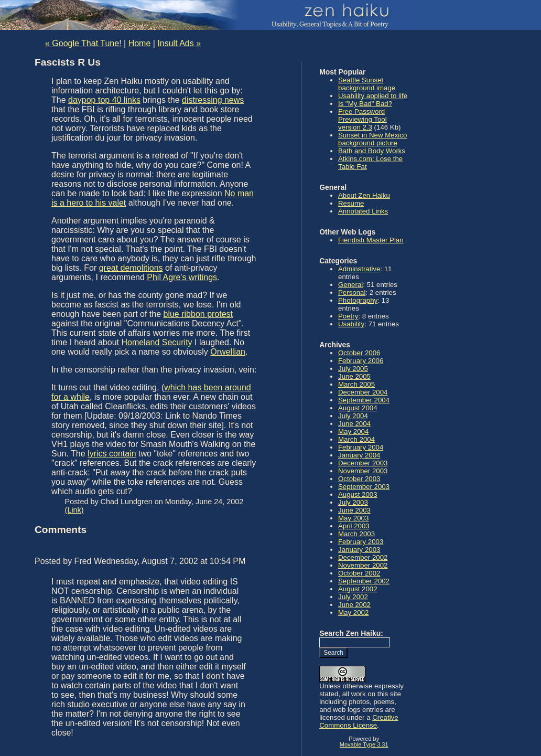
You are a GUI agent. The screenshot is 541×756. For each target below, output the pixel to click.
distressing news (213, 100)
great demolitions (131, 268)
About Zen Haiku (364, 195)
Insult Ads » (179, 43)
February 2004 (361, 447)
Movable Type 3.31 (364, 744)
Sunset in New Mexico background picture (372, 139)
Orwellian (228, 352)
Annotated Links (363, 211)
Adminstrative (359, 269)
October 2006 (359, 353)
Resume (351, 203)
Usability (351, 324)
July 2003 (353, 502)
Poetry (348, 316)
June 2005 (354, 376)
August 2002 (358, 589)
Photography (358, 300)
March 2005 (356, 384)
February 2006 (361, 361)
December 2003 (363, 463)
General (350, 285)
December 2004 (363, 392)
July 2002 (353, 597)
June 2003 (354, 510)
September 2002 (364, 581)
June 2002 (354, 605)
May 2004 (353, 432)
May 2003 (353, 518)
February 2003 (361, 542)
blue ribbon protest (198, 314)
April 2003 (354, 526)
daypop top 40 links (104, 100)
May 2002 (353, 613)
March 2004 (356, 439)
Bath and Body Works (372, 151)
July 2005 (353, 369)
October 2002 (359, 573)
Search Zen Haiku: (351, 633)
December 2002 (363, 557)
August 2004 (358, 408)
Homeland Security (156, 342)
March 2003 (356, 534)
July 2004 (353, 416)
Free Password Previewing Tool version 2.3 (363, 119)
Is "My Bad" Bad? (365, 104)
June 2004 (354, 424)
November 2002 (363, 565)
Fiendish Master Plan (371, 240)
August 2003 (358, 494)
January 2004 (359, 455)
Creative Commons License (359, 721)
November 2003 (363, 471)
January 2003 (359, 550)
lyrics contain (112, 454)
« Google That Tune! (83, 43)
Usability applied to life (373, 96)
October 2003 (359, 479)
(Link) (74, 510)
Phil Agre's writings (182, 277)
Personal (352, 292)
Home (140, 43)
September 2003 (364, 487)
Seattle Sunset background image (367, 84)
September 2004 (364, 400)
